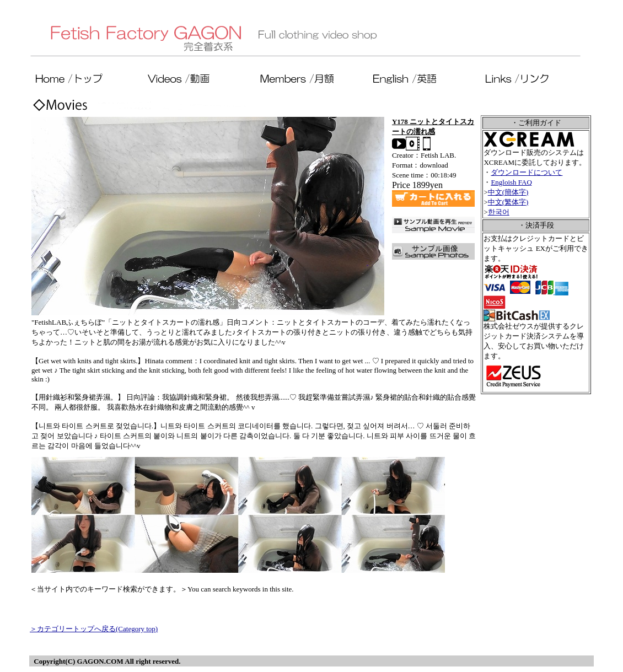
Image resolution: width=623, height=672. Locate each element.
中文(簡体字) (508, 192)
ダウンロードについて (527, 172)
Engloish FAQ (511, 182)
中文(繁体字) (508, 202)
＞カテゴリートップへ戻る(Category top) (94, 629)
